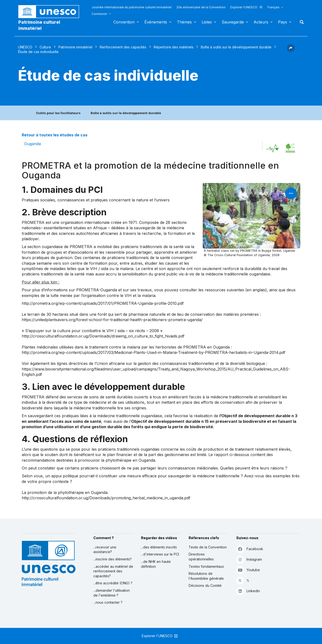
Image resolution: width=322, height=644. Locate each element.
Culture (45, 47)
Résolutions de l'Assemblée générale (206, 576)
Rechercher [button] (300, 22)
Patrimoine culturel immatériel (39, 25)
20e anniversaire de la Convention (201, 7)
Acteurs (261, 22)
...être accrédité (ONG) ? (113, 583)
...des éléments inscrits (159, 547)
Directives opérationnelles (201, 557)
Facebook (250, 549)
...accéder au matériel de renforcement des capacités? (113, 571)
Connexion (99, 14)
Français (274, 7)
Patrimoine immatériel (75, 47)
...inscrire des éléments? (113, 559)
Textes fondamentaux (206, 566)
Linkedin (248, 591)
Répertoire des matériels (174, 47)
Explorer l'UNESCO (247, 7)
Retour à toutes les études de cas (55, 135)
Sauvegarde (233, 22)
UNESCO (25, 47)
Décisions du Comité (205, 585)
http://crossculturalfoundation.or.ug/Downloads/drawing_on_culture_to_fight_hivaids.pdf (103, 336)
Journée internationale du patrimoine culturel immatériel (132, 7)
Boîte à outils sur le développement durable (236, 47)
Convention (124, 22)
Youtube (248, 570)
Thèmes (184, 22)
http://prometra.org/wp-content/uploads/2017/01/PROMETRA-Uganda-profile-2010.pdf (103, 303)
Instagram (249, 559)
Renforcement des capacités (123, 47)
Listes (207, 22)
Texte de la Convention (208, 547)
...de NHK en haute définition (156, 564)
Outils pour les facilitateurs (58, 113)
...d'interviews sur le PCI (160, 554)
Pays (283, 22)
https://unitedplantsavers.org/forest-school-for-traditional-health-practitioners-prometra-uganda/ (112, 320)
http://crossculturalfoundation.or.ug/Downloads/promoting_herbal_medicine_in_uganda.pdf (106, 498)
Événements (156, 22)
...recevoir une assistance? (105, 550)
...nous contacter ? (108, 602)
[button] (291, 51)
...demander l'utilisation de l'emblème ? (112, 593)
